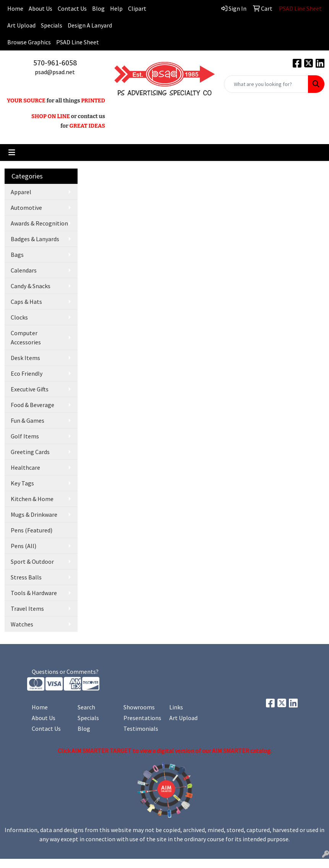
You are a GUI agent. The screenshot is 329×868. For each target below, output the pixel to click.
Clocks (19, 317)
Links (176, 707)
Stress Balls (26, 577)
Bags (17, 255)
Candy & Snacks (31, 286)
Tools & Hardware (34, 593)
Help (116, 8)
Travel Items (27, 608)
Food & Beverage (32, 405)
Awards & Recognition (39, 223)
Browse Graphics (29, 42)
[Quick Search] (266, 84)
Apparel (21, 192)
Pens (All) (23, 546)
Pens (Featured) (32, 530)
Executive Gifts (30, 389)
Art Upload (21, 25)
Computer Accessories (26, 337)
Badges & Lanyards (35, 239)
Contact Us (72, 8)
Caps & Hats (26, 302)
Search (86, 707)
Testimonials (141, 728)
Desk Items (25, 358)
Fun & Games (28, 420)
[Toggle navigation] (12, 153)
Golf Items (25, 436)
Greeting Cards (30, 452)
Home (40, 707)
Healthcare (25, 467)
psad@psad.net (55, 72)
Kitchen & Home (32, 499)
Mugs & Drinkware (34, 514)
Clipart (137, 8)
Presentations (142, 718)
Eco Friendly (27, 373)
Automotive (26, 208)
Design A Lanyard (90, 25)
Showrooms (139, 707)
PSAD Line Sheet (78, 42)
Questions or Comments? (65, 672)
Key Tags (22, 483)
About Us (41, 8)
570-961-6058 (55, 62)
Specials (52, 25)
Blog (98, 8)
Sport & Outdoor (32, 561)
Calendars (24, 270)
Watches (22, 624)
